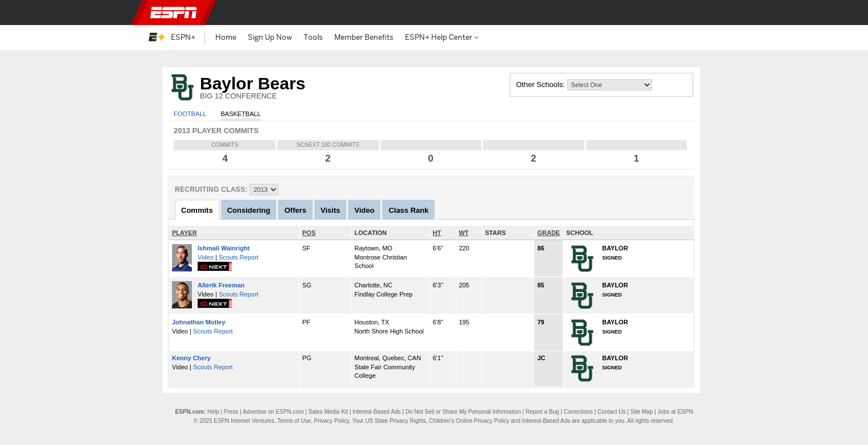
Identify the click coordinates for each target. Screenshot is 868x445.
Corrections (578, 412)
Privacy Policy (331, 421)
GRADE (548, 233)
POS (309, 233)
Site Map (642, 412)
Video (206, 257)
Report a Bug (542, 412)
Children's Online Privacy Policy (469, 421)
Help (213, 412)
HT (437, 233)
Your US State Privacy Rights (389, 421)
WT (464, 233)
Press (231, 412)
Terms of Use (294, 421)
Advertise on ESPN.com (273, 412)
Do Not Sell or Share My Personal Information (463, 412)
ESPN (174, 13)
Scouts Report (239, 257)
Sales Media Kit (328, 412)
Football (190, 114)
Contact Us (611, 412)
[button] (713, 13)
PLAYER (185, 233)
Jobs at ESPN (675, 412)
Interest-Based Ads (377, 412)
